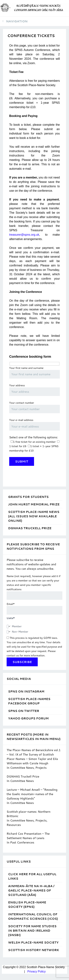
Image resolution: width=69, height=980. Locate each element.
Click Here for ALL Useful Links (32, 876)
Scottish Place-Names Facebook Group (29, 701)
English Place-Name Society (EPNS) (27, 904)
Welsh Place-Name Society (33, 942)
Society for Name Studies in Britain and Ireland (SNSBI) (32, 930)
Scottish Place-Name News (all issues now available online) (34, 516)
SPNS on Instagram (26, 691)
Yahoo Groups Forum (28, 718)
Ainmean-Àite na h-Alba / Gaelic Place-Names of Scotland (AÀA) (31, 890)
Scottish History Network (34, 950)
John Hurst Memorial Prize (34, 504)
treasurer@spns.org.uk (24, 235)
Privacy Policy (37, 971)
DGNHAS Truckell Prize (30, 528)
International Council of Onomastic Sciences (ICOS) (33, 916)
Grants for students (28, 497)
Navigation (17, 21)
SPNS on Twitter (24, 711)
